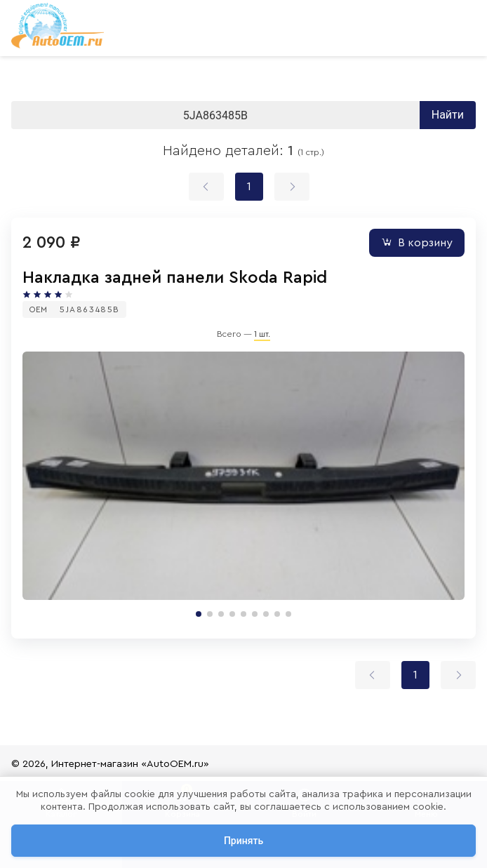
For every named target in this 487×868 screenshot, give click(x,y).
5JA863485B (90, 309)
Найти (448, 115)
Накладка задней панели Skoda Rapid (175, 278)
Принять (243, 841)
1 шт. (262, 334)
